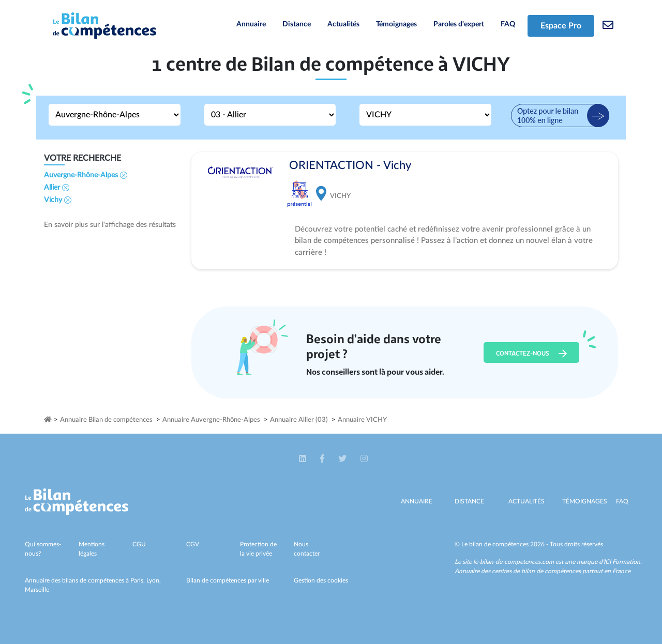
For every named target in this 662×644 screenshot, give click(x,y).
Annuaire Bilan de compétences (106, 420)
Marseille (37, 590)
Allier (57, 188)
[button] (303, 459)
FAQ (508, 24)
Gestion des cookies (321, 580)
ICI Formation (622, 562)
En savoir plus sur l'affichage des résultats (110, 225)
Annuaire (251, 24)
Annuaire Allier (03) (299, 420)
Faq (622, 501)
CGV (193, 544)
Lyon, (154, 580)
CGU (139, 544)
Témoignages (396, 24)
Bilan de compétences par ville (228, 580)
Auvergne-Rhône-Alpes (86, 175)
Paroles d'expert (459, 24)
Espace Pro (561, 26)
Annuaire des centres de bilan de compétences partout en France (543, 571)
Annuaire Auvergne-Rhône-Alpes (211, 420)
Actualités (343, 24)
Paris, (138, 580)
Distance (297, 24)
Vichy (58, 200)
